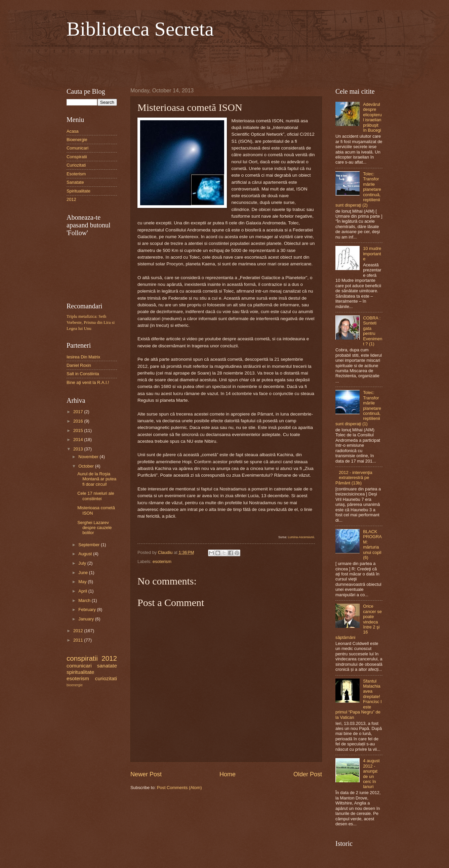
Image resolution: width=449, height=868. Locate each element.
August (86, 554)
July (83, 563)
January (87, 619)
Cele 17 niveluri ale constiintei (96, 496)
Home (228, 774)
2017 (79, 412)
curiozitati (106, 678)
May (83, 582)
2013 (79, 449)
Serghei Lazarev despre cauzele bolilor (94, 528)
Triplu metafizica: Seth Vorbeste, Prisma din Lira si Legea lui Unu (91, 322)
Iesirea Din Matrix (83, 357)
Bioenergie (77, 140)
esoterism (162, 561)
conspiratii (82, 658)
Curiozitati (76, 165)
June (84, 573)
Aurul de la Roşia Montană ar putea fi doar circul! (97, 479)
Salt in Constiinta (83, 374)
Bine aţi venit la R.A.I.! (88, 382)
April (83, 591)
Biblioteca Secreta (140, 29)
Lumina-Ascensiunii (301, 537)
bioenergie (75, 685)
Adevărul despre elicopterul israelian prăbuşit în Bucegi (372, 117)
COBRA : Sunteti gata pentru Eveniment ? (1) (373, 331)
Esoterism (76, 174)
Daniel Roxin (79, 365)
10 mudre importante (372, 254)
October (87, 466)
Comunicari (77, 148)
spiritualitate (80, 672)
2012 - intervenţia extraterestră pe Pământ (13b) (354, 478)
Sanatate (75, 182)
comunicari (79, 666)
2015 (79, 430)
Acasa (73, 131)
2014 (79, 440)
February (88, 610)
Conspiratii (77, 157)
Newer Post (146, 774)
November (89, 457)
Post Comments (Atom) (179, 788)
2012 (71, 199)
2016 (79, 421)
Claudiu (166, 552)
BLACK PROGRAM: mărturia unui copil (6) (372, 545)
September (90, 545)
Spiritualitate (78, 191)
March (85, 600)
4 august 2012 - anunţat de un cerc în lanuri (371, 774)
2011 (79, 640)
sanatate (107, 666)
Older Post (308, 774)
